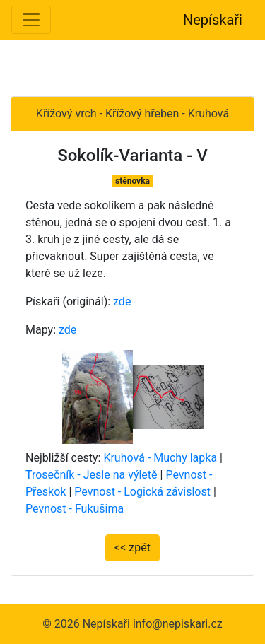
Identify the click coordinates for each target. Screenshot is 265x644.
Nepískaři (213, 20)
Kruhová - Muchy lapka (160, 458)
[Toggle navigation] (31, 20)
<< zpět (132, 548)
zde (122, 301)
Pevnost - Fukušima (75, 509)
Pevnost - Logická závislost (142, 492)
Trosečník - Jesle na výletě (92, 475)
